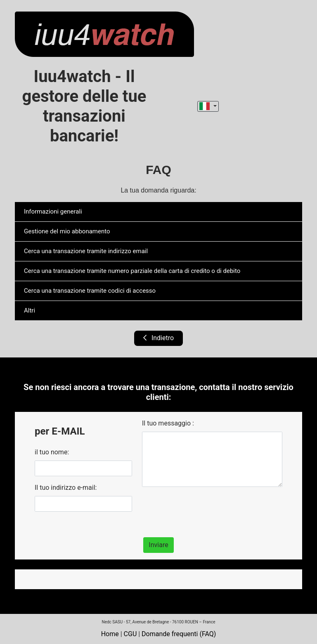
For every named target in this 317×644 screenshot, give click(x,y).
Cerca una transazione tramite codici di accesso (90, 291)
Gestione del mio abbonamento (67, 231)
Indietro (158, 338)
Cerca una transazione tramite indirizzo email (86, 251)
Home (110, 634)
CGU (130, 634)
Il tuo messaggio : (168, 423)
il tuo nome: (52, 452)
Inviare (158, 545)
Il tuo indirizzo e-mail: (66, 488)
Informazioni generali (53, 212)
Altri (30, 310)
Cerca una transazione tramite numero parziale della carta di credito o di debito (132, 271)
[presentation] (205, 510)
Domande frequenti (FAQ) (179, 634)
